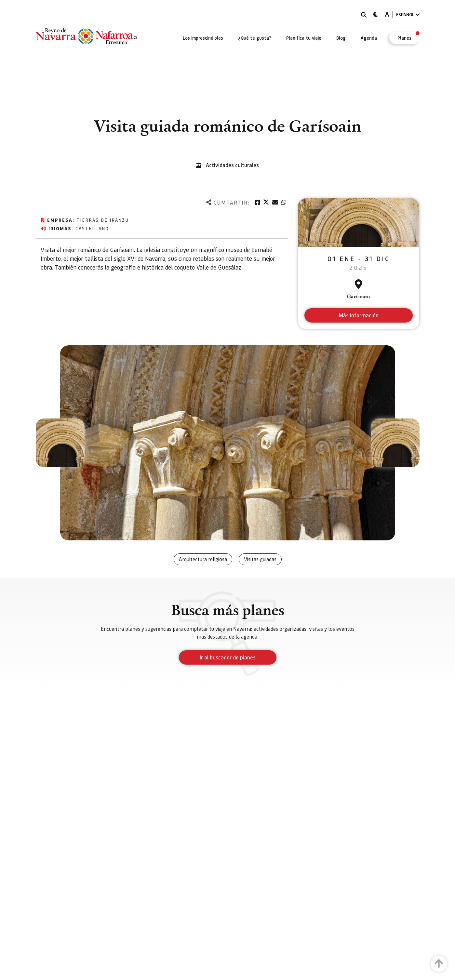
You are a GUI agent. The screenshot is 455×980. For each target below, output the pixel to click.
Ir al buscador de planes (228, 657)
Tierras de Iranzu (103, 220)
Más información (359, 315)
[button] (60, 443)
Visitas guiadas (260, 559)
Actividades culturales (232, 165)
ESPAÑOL (408, 14)
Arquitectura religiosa (203, 559)
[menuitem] (203, 38)
